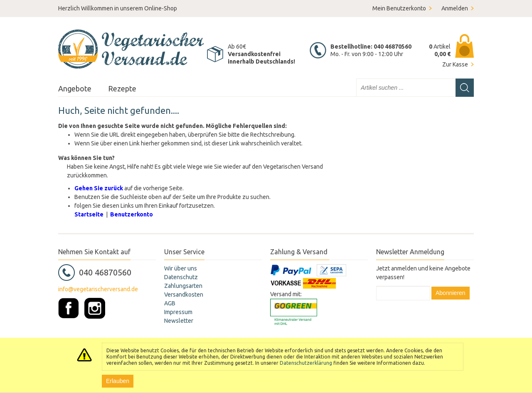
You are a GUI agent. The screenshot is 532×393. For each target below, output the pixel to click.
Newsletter (179, 321)
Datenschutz (181, 277)
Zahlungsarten (183, 286)
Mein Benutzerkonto (399, 8)
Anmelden (455, 8)
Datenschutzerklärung (306, 363)
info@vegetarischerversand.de (98, 289)
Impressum (178, 312)
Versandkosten (184, 295)
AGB (170, 303)
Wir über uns (181, 268)
